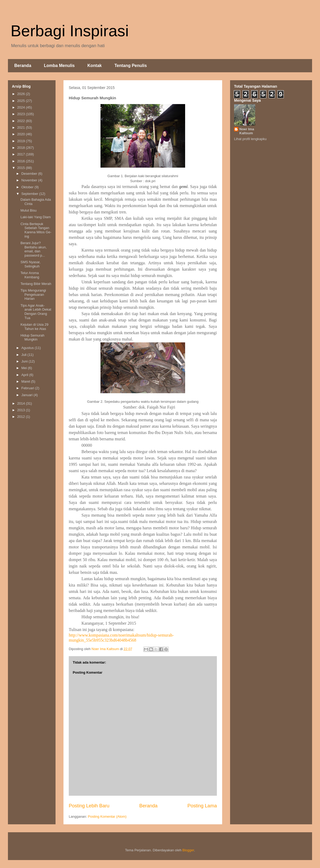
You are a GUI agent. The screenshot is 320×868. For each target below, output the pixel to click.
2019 (22, 141)
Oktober (28, 187)
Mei (25, 368)
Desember (30, 174)
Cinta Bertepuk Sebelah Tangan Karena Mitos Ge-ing (36, 230)
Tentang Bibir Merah (36, 284)
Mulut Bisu (28, 210)
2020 (22, 134)
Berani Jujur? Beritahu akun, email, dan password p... (33, 249)
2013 (22, 410)
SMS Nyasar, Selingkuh (30, 264)
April (25, 375)
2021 (22, 127)
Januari (28, 395)
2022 (22, 121)
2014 (22, 403)
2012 (22, 417)
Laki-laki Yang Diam (35, 217)
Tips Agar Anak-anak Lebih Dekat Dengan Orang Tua (36, 312)
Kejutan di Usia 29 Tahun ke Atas (34, 327)
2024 (22, 107)
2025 (22, 101)
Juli (24, 355)
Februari (28, 388)
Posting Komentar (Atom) (107, 816)
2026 (22, 94)
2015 (22, 168)
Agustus (28, 348)
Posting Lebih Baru (89, 806)
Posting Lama (202, 806)
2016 (22, 161)
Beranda (23, 66)
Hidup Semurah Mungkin (32, 337)
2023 (22, 114)
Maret (26, 381)
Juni (25, 361)
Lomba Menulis (59, 66)
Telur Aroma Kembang (30, 275)
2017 (22, 154)
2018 (22, 148)
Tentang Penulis (131, 66)
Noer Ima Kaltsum (247, 131)
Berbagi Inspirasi (70, 31)
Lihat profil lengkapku (250, 139)
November (30, 180)
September (30, 194)
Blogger (188, 850)
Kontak (94, 66)
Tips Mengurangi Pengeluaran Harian (33, 294)
